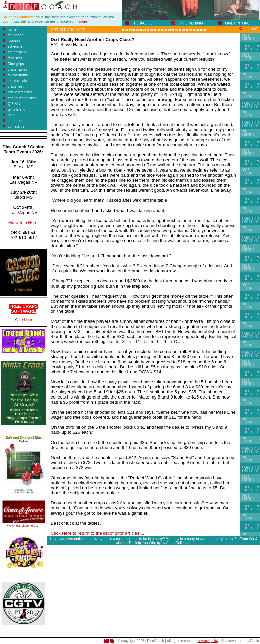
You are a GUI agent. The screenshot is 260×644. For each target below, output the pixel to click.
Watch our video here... (22, 526)
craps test (15, 86)
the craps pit (17, 52)
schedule (15, 46)
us (22, 126)
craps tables (17, 69)
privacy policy (208, 641)
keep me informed (22, 121)
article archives (20, 92)
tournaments (18, 75)
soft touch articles (22, 98)
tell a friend (16, 109)
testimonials (17, 81)
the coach (15, 35)
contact (13, 126)
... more (81, 21)
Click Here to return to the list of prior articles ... (98, 533)
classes (14, 41)
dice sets (15, 58)
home (12, 29)
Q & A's (14, 104)
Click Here (23, 320)
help (11, 115)
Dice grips (16, 64)
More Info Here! (24, 222)
